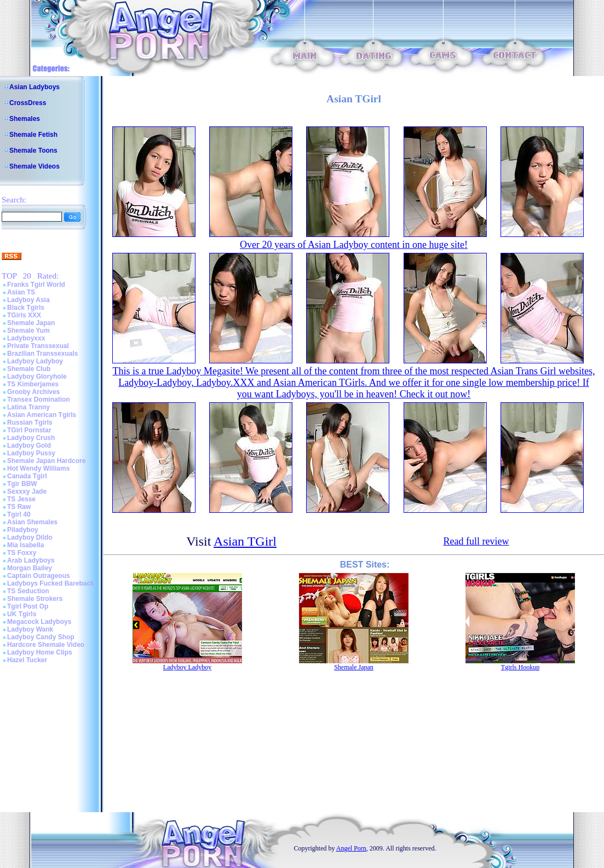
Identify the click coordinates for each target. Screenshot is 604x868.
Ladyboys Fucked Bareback (51, 583)
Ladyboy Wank (30, 629)
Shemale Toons (33, 151)
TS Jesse (21, 499)
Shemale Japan (31, 323)
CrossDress (28, 103)
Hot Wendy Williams (38, 468)
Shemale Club (29, 369)
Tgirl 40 (19, 514)
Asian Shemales (32, 522)
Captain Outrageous (39, 576)
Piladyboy (23, 530)
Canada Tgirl (27, 476)
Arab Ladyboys (31, 560)
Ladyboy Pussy (31, 453)
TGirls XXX (24, 315)
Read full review (476, 541)
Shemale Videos (34, 166)
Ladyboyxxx (26, 338)
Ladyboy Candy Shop (41, 637)
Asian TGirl (245, 541)
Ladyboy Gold (29, 445)
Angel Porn (351, 848)
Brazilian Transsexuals (42, 354)
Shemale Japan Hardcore (46, 461)
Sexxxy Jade (27, 491)
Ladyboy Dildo (30, 537)
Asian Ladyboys (34, 87)
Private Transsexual (38, 346)
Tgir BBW (22, 484)
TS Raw (19, 507)
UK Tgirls (22, 614)
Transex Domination (39, 400)
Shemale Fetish (33, 135)
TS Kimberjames (33, 384)
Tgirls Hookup (520, 667)
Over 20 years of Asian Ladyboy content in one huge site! (354, 245)
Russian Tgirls (30, 423)
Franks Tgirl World (36, 285)
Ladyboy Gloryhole (37, 377)
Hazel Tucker (27, 660)
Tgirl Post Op (28, 606)
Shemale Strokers (35, 599)
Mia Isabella (25, 545)
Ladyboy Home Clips (40, 652)
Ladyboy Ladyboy (35, 361)
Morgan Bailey (30, 568)
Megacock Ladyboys (39, 622)
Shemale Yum (28, 331)
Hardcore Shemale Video (46, 645)
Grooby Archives (33, 392)
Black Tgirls (26, 308)
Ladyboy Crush (31, 438)
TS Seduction (28, 591)
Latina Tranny (28, 407)
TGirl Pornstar (29, 430)
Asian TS (21, 292)
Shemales (25, 119)
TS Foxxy (22, 553)
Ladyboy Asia (28, 300)
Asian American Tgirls (42, 415)
